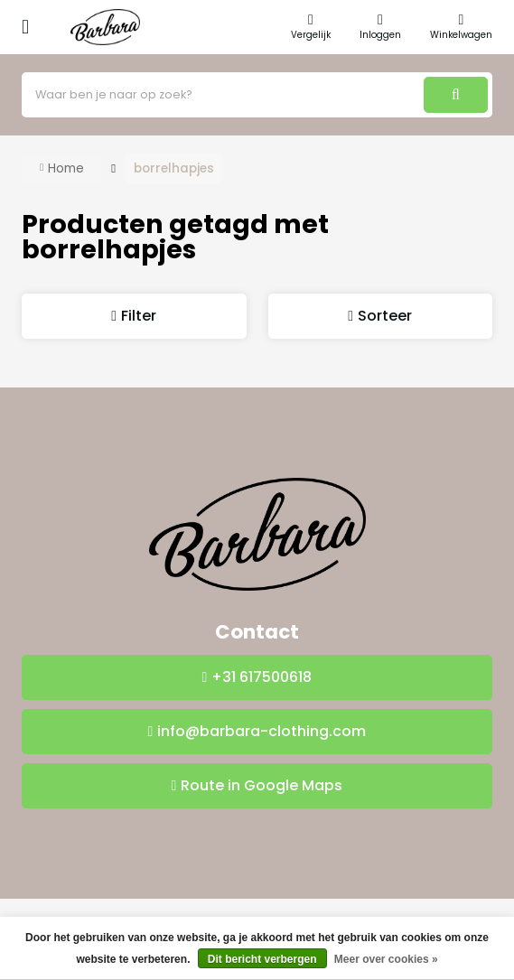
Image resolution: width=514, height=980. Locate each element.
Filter (139, 316)
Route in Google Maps (262, 785)
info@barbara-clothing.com (262, 731)
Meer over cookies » (386, 959)
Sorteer (385, 316)
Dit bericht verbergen (262, 959)
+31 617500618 (262, 677)
